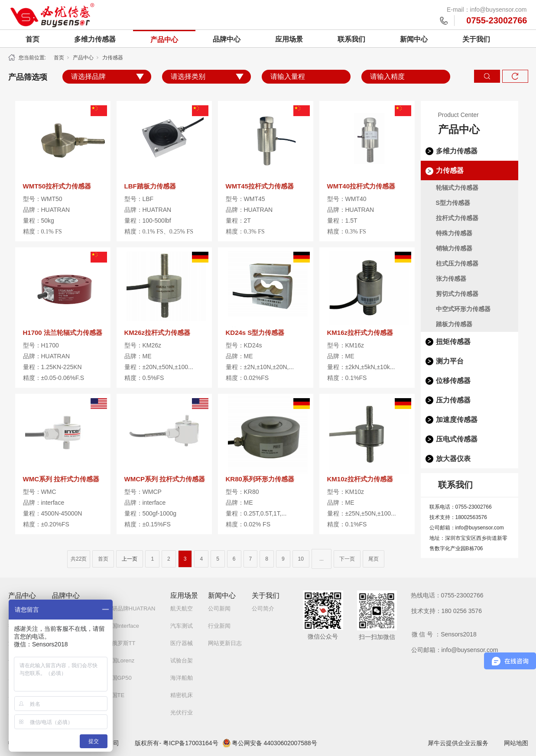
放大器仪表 (453, 459)
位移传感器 (453, 381)
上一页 (130, 559)
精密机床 (182, 695)
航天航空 (182, 608)
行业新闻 (219, 626)
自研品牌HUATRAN (131, 608)
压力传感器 (453, 400)
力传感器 (113, 58)
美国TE (115, 695)
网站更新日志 (225, 643)
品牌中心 (227, 39)
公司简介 (263, 608)
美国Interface (123, 626)
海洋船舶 (182, 678)
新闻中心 (414, 39)
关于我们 (476, 39)
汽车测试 (182, 626)
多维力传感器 (95, 39)
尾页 (374, 559)
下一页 (347, 559)
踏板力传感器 (454, 324)
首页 (32, 39)
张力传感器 (451, 279)
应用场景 (289, 39)
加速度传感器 (457, 420)
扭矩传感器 (453, 342)
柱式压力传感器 (457, 263)
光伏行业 (182, 712)
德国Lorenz (120, 660)
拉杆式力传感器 (457, 218)
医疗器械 (182, 643)
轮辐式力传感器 (457, 188)
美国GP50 (119, 678)
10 (301, 559)
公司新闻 (219, 608)
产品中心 (164, 40)
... (322, 559)
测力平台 (450, 361)
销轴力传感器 (454, 248)
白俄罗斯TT (121, 643)
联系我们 (351, 39)
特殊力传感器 (454, 233)
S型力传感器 (453, 203)
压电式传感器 (457, 439)
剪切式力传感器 (457, 294)
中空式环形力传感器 (463, 309)
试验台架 (182, 660)
